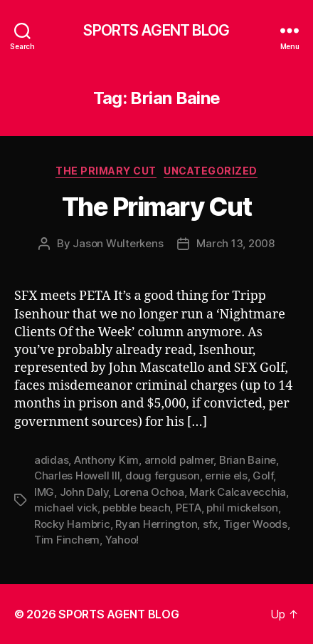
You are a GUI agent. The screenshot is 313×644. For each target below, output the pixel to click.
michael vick (66, 508)
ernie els (226, 476)
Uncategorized (211, 171)
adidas (51, 460)
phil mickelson (242, 508)
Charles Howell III (77, 476)
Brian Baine (248, 460)
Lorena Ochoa (149, 492)
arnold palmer (179, 460)
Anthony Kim (106, 460)
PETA (189, 508)
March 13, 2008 (235, 243)
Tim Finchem (67, 540)
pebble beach (136, 508)
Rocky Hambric (72, 524)
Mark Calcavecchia (238, 492)
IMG (44, 492)
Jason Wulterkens (118, 243)
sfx (210, 524)
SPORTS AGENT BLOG (156, 30)
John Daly (84, 492)
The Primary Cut (106, 171)
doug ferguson (163, 476)
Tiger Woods (255, 524)
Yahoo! (122, 540)
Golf (263, 476)
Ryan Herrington (156, 524)
